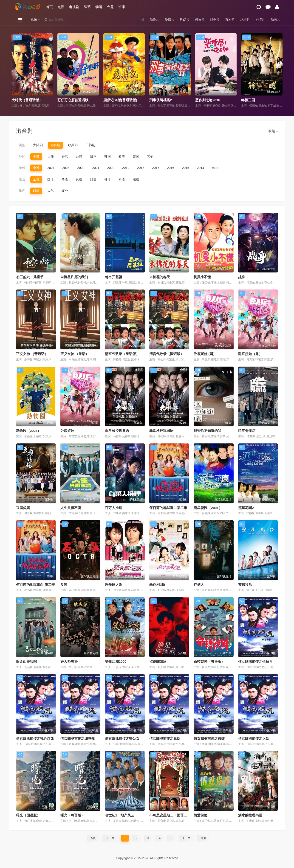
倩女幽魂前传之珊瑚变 (78, 738)
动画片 (275, 20)
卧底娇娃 (67, 431)
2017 (156, 168)
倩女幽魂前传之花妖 (165, 738)
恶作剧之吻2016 (208, 100)
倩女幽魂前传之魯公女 (122, 738)
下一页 (186, 838)
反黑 (64, 585)
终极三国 (248, 100)
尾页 (203, 838)
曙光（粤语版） (72, 815)
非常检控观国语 (161, 431)
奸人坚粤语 (69, 661)
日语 (93, 179)
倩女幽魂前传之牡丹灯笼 (35, 738)
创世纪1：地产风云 (120, 815)
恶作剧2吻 (157, 585)
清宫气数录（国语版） (167, 354)
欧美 (122, 156)
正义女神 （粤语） (75, 354)
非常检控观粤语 (117, 431)
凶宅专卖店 (247, 431)
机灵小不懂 (202, 277)
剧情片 (260, 20)
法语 (136, 179)
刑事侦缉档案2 (161, 100)
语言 (22, 179)
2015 (185, 168)
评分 (65, 191)
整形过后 (245, 585)
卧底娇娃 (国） (205, 354)
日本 (93, 156)
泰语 (122, 179)
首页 (49, 7)
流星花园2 (246, 508)
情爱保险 (201, 815)
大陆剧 (38, 145)
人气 (51, 191)
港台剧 (55, 145)
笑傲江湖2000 (116, 661)
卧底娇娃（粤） (250, 354)
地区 (22, 156)
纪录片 (245, 20)
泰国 (136, 156)
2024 (51, 168)
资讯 (122, 7)
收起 (273, 131)
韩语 (107, 179)
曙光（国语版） (28, 815)
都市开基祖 (114, 277)
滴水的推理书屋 (250, 815)
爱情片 (170, 20)
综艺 (87, 7)
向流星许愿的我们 (74, 277)
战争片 (215, 20)
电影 (61, 7)
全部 (36, 156)
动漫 (99, 7)
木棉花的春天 (160, 277)
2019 (126, 168)
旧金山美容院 (26, 661)
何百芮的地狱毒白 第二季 (35, 585)
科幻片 (185, 20)
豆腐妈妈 (23, 508)
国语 (51, 179)
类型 (22, 145)
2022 (81, 168)
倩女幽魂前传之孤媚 (209, 738)
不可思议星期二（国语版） (170, 815)
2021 (96, 168)
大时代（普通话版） (27, 100)
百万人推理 (114, 508)
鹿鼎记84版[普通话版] (120, 100)
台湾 (79, 156)
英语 (79, 179)
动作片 (154, 20)
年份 (22, 168)
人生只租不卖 (71, 508)
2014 (201, 168)
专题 (110, 7)
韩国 (107, 156)
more (216, 168)
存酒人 (199, 585)
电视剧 (74, 7)
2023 (66, 168)
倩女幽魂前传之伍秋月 (255, 661)
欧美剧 (73, 145)
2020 (111, 168)
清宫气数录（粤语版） (122, 354)
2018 (141, 168)
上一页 (110, 838)
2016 (171, 168)
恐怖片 (200, 20)
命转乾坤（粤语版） (209, 661)
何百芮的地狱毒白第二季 (168, 508)
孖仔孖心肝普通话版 (73, 100)
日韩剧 (90, 145)
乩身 (242, 277)
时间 (36, 191)
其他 (150, 156)
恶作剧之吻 (114, 585)
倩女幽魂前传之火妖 (254, 738)
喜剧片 (230, 20)
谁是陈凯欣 (158, 661)
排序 (22, 191)
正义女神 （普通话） (32, 354)
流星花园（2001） (208, 508)
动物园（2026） (28, 431)
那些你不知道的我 (207, 431)
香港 (65, 156)
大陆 (51, 156)
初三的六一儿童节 (30, 277)
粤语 (65, 179)
